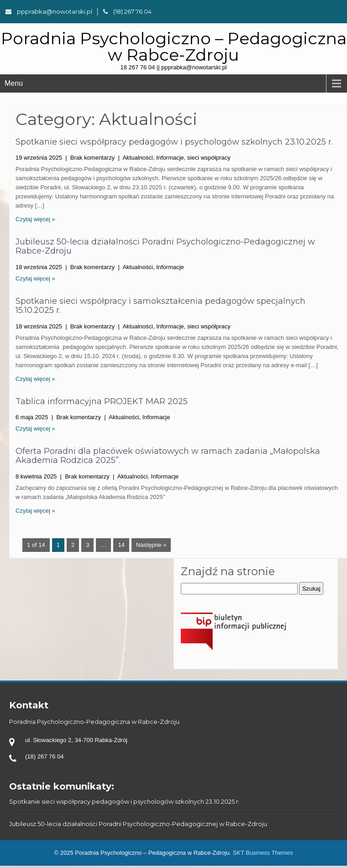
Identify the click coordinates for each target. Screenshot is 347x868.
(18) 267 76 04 (127, 11)
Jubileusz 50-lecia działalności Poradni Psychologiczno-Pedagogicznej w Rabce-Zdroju (165, 246)
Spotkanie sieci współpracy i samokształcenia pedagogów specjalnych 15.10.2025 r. (160, 306)
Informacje (170, 158)
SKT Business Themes (263, 853)
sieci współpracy (209, 158)
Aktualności (137, 158)
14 (121, 545)
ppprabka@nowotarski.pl (49, 11)
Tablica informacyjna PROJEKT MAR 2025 (102, 401)
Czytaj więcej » (35, 219)
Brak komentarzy (93, 158)
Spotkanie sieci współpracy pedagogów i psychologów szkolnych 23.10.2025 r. (174, 142)
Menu (14, 83)
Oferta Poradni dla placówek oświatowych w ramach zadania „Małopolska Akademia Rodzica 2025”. (168, 456)
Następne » (151, 545)
